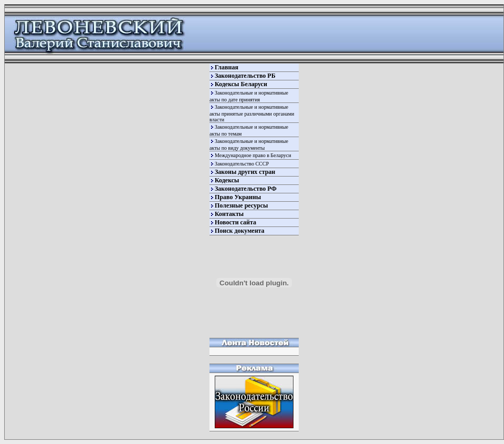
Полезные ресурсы (241, 205)
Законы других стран (245, 172)
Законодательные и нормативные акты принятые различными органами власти (252, 113)
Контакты (229, 214)
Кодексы (227, 180)
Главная (227, 67)
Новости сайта (235, 222)
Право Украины (238, 197)
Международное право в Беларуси (253, 155)
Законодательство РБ (245, 76)
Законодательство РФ (246, 189)
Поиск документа (240, 231)
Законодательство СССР (242, 164)
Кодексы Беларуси (241, 84)
